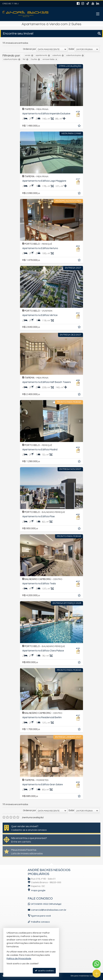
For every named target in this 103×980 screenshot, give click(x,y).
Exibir (72, 49)
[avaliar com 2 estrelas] (7, 817)
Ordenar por (29, 49)
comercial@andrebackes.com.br (49, 910)
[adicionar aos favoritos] (80, 126)
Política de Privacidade (19, 959)
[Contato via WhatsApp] (97, 964)
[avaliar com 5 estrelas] (18, 817)
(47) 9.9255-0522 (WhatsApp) (46, 904)
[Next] (78, 85)
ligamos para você (41, 916)
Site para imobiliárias (80, 976)
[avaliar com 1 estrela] (4, 817)
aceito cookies (44, 971)
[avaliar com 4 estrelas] (14, 817)
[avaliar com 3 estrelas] (11, 817)
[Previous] (25, 85)
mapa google (38, 890)
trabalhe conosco (40, 922)
